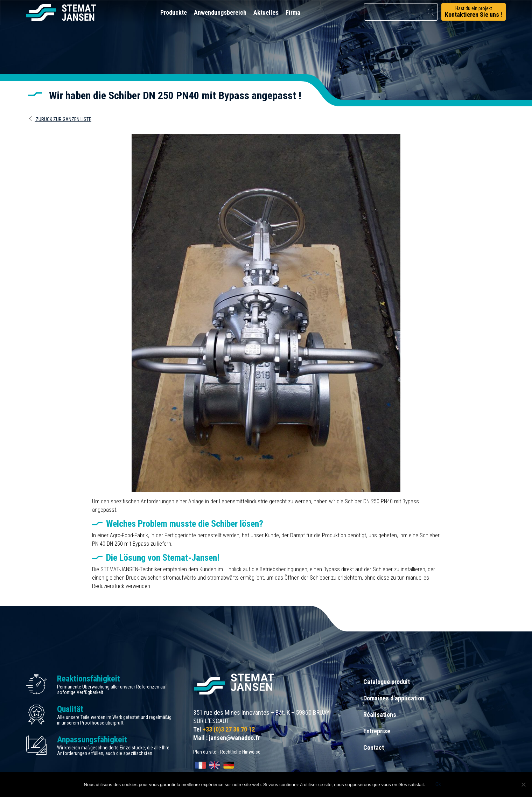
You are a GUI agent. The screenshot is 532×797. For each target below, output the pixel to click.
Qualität (70, 709)
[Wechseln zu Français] (201, 765)
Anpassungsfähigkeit (92, 740)
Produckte (174, 12)
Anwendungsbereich (220, 12)
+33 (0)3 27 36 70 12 (229, 729)
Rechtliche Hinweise (240, 752)
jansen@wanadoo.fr (234, 738)
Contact (374, 747)
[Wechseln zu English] (215, 765)
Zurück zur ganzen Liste (60, 119)
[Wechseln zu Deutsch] (229, 765)
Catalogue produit (387, 682)
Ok (438, 784)
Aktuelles (266, 12)
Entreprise (377, 731)
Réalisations (380, 715)
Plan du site (205, 752)
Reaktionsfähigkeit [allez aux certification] (89, 679)
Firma (293, 12)
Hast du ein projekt (474, 12)
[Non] (523, 784)
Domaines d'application (394, 698)
